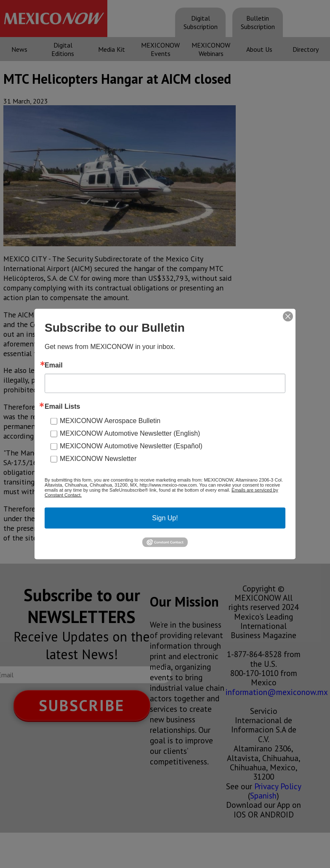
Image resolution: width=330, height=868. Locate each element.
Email (54, 365)
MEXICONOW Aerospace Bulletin (110, 421)
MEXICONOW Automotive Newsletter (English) (130, 433)
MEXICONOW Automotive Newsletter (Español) (131, 446)
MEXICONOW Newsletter (98, 459)
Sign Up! (165, 518)
